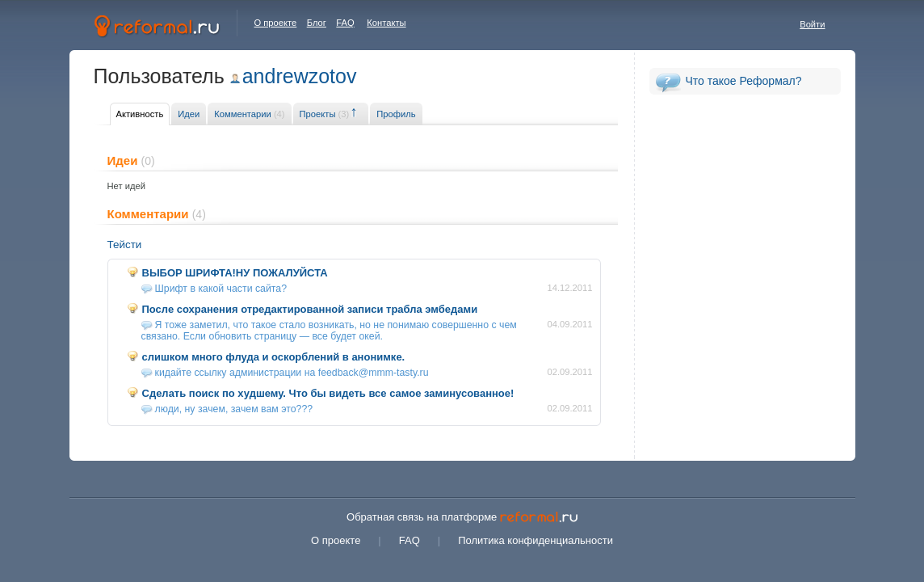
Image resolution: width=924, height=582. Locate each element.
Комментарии (249, 114)
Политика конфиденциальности (535, 540)
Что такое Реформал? (744, 81)
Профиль (396, 114)
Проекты (325, 114)
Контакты (386, 23)
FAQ (345, 23)
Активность (140, 114)
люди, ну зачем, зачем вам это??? (234, 409)
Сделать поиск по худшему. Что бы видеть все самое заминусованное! (328, 393)
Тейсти (125, 245)
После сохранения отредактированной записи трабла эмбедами (310, 309)
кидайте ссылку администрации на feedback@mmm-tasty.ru (292, 373)
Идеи (189, 114)
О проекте (276, 23)
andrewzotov (300, 76)
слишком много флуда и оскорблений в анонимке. (274, 357)
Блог (317, 23)
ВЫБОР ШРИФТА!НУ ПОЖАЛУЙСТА (235, 273)
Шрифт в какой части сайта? (221, 289)
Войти (812, 24)
